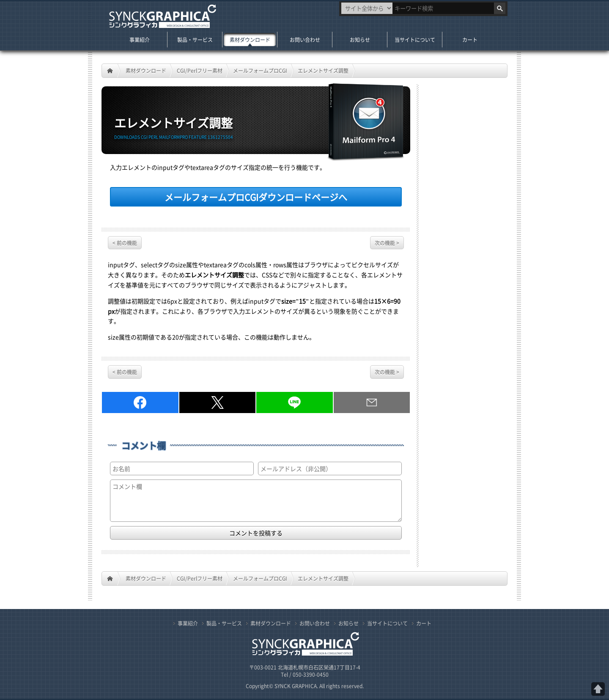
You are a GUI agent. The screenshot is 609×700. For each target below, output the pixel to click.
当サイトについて (415, 40)
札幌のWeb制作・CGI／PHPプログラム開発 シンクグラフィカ (162, 17)
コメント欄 (144, 445)
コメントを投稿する (256, 533)
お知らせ (360, 40)
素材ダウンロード (146, 70)
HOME (110, 71)
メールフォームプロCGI (260, 70)
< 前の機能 (125, 243)
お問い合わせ (305, 40)
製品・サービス (195, 40)
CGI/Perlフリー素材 (200, 70)
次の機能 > (387, 243)
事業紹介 (140, 40)
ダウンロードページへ (256, 197)
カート (470, 40)
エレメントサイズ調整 (323, 70)
